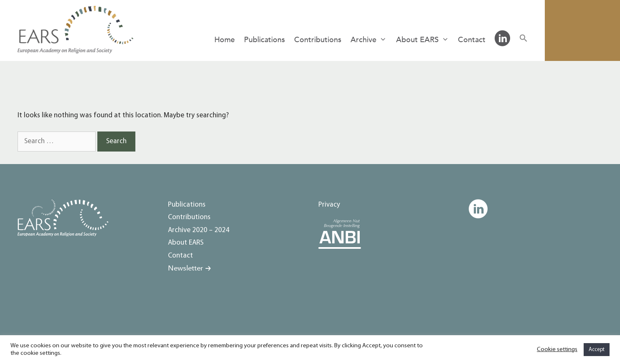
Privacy (329, 205)
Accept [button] (597, 350)
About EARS (425, 40)
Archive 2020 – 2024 (199, 230)
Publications (264, 40)
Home (225, 40)
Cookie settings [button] (557, 350)
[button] (523, 39)
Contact (472, 40)
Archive (371, 40)
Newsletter (185, 268)
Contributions (318, 40)
